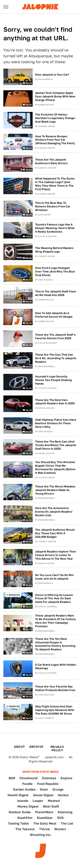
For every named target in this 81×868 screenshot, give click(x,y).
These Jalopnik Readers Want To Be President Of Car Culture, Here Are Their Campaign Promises (56, 621)
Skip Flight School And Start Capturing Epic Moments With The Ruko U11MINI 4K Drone (55, 710)
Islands (23, 801)
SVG (60, 818)
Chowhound (29, 778)
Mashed (54, 801)
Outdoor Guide (20, 812)
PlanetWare (44, 812)
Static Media (29, 757)
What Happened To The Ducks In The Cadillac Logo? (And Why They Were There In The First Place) (55, 184)
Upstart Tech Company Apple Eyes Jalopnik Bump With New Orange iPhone (55, 96)
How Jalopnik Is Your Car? (52, 75)
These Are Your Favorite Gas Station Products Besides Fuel (55, 688)
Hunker (63, 795)
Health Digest (18, 795)
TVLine (44, 829)
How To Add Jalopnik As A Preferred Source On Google (54, 315)
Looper (38, 801)
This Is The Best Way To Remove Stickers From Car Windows (53, 206)
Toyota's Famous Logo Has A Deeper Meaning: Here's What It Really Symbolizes (55, 228)
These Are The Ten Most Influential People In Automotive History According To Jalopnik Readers (55, 644)
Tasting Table (18, 823)
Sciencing (65, 812)
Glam (44, 789)
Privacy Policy (57, 749)
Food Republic (48, 784)
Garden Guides (24, 789)
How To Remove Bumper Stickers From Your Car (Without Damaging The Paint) (55, 140)
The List (67, 823)
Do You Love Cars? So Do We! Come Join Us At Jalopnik (54, 577)
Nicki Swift (51, 806)
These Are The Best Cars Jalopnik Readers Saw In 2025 (55, 402)
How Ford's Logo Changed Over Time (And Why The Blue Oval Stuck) (55, 272)
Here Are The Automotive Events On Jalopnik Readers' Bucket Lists (54, 512)
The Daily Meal (45, 823)
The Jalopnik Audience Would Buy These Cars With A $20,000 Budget (55, 533)
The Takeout (25, 829)
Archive (36, 747)
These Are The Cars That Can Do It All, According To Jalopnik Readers (56, 358)
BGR (12, 778)
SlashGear (45, 818)
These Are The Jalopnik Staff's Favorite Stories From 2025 (55, 336)
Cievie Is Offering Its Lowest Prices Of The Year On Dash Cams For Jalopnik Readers (54, 599)
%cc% (29, 83)
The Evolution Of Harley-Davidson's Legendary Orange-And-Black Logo (55, 118)
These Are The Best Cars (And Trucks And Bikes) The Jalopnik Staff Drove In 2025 (56, 445)
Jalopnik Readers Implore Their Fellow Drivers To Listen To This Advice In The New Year (56, 555)
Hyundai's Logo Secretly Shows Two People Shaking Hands (53, 380)
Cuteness (49, 778)
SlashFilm (25, 818)
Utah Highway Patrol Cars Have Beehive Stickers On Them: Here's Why (56, 423)
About (19, 747)
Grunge (58, 789)
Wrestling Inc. (41, 835)
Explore (66, 778)
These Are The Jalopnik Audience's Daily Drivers (51, 161)
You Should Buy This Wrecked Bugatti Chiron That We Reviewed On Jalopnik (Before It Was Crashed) (55, 467)
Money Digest (28, 806)
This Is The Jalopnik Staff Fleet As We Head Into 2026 (56, 293)
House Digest (43, 795)
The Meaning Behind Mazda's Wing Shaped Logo (54, 250)
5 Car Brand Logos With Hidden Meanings (56, 666)
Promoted (14, 595)
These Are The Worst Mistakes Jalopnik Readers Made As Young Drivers (55, 490)
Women (60, 829)
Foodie (27, 784)
